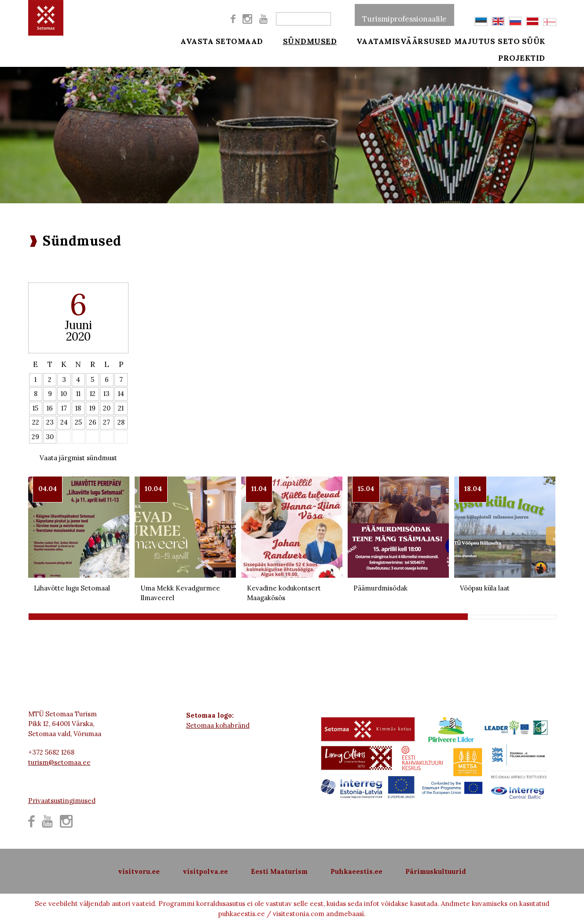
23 (50, 422)
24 (64, 422)
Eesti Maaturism (279, 871)
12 (93, 394)
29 (35, 437)
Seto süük (533, 40)
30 (50, 437)
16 (50, 408)
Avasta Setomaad (222, 40)
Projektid (533, 62)
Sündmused (304, 40)
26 (93, 422)
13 (107, 394)
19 (92, 408)
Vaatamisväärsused (393, 40)
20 (107, 408)
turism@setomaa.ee (59, 762)
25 (78, 422)
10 (64, 394)
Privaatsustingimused (62, 801)
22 (36, 422)
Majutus (475, 40)
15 (35, 408)
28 (121, 422)
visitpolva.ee (205, 871)
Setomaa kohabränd (218, 725)
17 (64, 408)
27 (107, 422)
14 (121, 394)
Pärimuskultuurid (436, 871)
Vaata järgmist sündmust (78, 458)
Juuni (78, 325)
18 (78, 408)
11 (78, 394)
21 (121, 408)
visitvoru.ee (139, 871)
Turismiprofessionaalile (404, 15)
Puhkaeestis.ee (356, 871)
